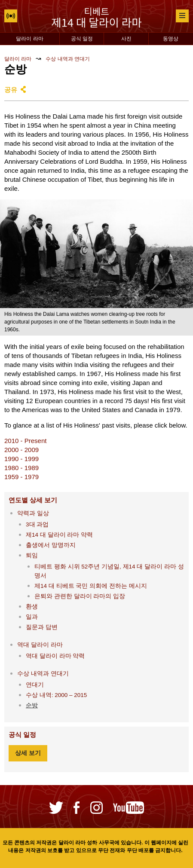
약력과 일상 (33, 513)
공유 (11, 90)
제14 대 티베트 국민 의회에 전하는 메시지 (91, 586)
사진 (126, 39)
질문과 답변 (42, 627)
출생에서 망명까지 (51, 545)
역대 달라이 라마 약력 (55, 656)
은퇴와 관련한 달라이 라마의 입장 (80, 596)
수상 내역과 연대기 (68, 59)
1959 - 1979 (21, 477)
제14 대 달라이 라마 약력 (59, 535)
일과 (32, 617)
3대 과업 (37, 524)
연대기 (35, 685)
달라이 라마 (29, 39)
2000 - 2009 (21, 450)
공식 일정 (82, 39)
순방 (32, 705)
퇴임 (32, 555)
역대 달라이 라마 (40, 645)
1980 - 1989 (21, 468)
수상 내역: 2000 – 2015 (56, 695)
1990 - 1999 (21, 459)
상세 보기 (28, 753)
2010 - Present (25, 441)
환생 (32, 607)
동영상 (171, 39)
